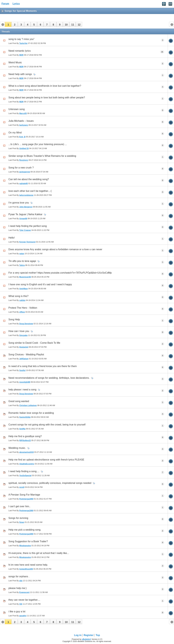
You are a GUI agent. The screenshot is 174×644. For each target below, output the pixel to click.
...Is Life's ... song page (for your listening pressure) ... (38, 144)
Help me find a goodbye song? (25, 436)
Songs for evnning (18, 518)
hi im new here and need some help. (28, 565)
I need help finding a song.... (24, 471)
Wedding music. (17, 448)
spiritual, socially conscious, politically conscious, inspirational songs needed (50, 483)
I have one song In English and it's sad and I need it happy (40, 284)
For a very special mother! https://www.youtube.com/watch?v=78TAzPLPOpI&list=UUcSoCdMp (60, 273)
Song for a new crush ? (21, 168)
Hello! (12, 238)
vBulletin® (86, 639)
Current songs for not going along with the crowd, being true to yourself (47, 425)
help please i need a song (22, 390)
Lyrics (16, 4)
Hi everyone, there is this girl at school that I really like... (39, 553)
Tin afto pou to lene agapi (22, 261)
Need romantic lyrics (20, 51)
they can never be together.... (24, 600)
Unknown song (17, 109)
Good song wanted (19, 401)
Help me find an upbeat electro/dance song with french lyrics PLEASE (46, 460)
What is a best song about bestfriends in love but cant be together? (45, 86)
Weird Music (15, 62)
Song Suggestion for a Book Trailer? (28, 541)
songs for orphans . (19, 576)
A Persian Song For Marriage (24, 495)
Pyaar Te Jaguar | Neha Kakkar (25, 214)
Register (88, 635)
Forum (5, 4)
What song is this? (18, 296)
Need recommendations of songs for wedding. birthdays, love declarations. (49, 378)
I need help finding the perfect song (28, 226)
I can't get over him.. (19, 506)
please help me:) (17, 588)
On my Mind (15, 133)
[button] (8, 24)
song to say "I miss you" (21, 39)
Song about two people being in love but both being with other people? (47, 98)
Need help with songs (20, 74)
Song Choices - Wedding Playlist (26, 355)
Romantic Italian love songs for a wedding (31, 413)
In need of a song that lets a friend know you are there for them (43, 366)
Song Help (14, 319)
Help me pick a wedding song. (25, 530)
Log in (78, 635)
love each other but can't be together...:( (30, 191)
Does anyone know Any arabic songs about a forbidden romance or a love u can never (55, 249)
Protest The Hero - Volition (23, 308)
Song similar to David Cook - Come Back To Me (34, 343)
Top (98, 635)
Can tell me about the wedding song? (29, 179)
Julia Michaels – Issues (21, 121)
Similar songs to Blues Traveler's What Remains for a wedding (42, 156)
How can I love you (19, 331)
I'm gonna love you (19, 203)
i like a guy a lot (17, 611)
